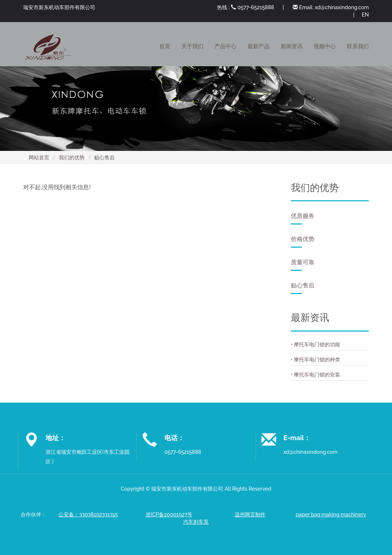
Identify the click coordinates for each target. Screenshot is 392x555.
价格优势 (303, 242)
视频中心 (325, 46)
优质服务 (303, 218)
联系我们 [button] (358, 46)
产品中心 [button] (225, 46)
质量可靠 (303, 265)
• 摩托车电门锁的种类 (316, 360)
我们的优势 (72, 158)
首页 (165, 46)
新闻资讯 (292, 46)
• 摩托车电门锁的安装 (316, 375)
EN (365, 15)
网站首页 (39, 158)
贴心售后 (303, 288)
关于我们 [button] (192, 46)
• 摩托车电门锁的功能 (316, 344)
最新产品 (259, 46)
